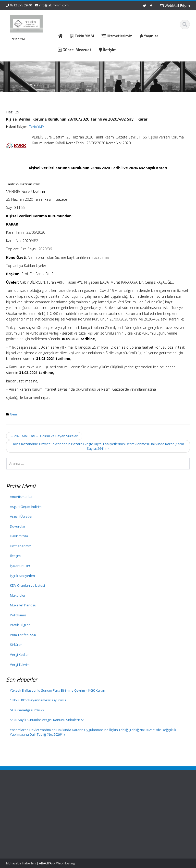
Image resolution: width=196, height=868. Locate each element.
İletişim (15, 556)
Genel (14, 414)
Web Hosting (65, 863)
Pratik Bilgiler (20, 625)
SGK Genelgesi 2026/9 (27, 710)
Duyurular (18, 526)
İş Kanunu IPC (21, 566)
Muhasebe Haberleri (21, 863)
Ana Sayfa (68, 799)
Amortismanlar (21, 497)
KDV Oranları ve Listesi (27, 585)
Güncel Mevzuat (73, 813)
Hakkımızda (19, 536)
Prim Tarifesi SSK (23, 635)
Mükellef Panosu (23, 605)
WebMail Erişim (175, 6)
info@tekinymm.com (54, 5)
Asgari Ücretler (21, 516)
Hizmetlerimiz (20, 546)
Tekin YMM (37, 127)
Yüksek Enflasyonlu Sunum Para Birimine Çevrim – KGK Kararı (58, 690)
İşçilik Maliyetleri (22, 576)
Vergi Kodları (20, 655)
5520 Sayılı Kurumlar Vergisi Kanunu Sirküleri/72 (47, 720)
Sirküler (16, 645)
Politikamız (18, 615)
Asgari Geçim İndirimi (26, 507)
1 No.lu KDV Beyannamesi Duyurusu (38, 700)
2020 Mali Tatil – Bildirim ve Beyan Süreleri (44, 436)
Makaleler (18, 595)
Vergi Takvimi (20, 665)
